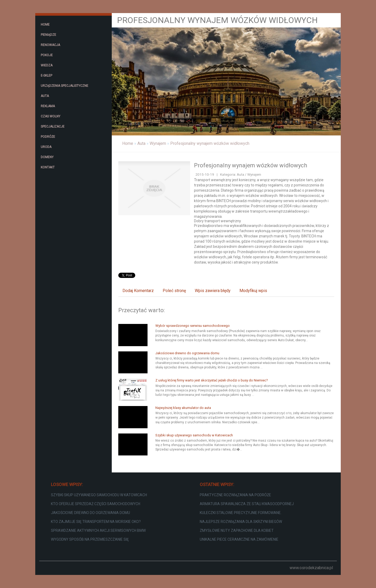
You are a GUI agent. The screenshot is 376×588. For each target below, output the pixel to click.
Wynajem (158, 143)
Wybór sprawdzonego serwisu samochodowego (193, 326)
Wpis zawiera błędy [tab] (213, 291)
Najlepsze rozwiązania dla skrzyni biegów (241, 522)
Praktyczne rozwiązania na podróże (235, 495)
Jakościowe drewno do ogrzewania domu (187, 353)
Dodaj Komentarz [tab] (138, 291)
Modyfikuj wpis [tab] (253, 291)
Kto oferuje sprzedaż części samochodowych (96, 504)
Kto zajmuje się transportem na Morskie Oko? (96, 522)
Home (128, 143)
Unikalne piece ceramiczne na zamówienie (239, 539)
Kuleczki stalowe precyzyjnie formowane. (241, 513)
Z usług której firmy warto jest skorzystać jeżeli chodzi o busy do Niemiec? (212, 380)
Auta (141, 143)
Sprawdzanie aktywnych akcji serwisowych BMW (98, 530)
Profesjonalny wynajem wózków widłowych (210, 143)
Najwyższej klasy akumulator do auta (183, 408)
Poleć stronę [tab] (174, 291)
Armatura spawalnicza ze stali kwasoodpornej (247, 504)
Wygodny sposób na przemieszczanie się (90, 539)
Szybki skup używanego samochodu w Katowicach (194, 435)
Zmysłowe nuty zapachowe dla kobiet (237, 530)
